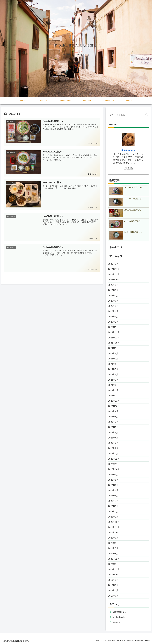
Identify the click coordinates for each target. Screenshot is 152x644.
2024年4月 (113, 375)
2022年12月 (114, 459)
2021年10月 (114, 533)
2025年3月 (113, 317)
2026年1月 (113, 264)
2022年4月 (113, 501)
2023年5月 (113, 433)
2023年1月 (113, 454)
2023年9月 (113, 411)
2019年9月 (113, 580)
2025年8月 (113, 290)
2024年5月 (113, 369)
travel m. (117, 623)
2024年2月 (113, 385)
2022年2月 (113, 512)
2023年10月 (114, 406)
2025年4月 (113, 311)
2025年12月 (114, 269)
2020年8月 (113, 564)
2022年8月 (113, 480)
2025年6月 (113, 301)
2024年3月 (113, 380)
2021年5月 (113, 548)
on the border (119, 617)
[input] (128, 115)
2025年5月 (113, 306)
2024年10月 (114, 343)
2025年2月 (113, 322)
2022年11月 (114, 464)
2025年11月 (114, 274)
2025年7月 (113, 296)
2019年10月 (114, 575)
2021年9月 (113, 538)
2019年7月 (113, 590)
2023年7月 (113, 422)
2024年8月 (113, 354)
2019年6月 (113, 596)
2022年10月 (114, 469)
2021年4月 (113, 554)
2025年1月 (113, 327)
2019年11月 (114, 569)
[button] (146, 115)
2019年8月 (113, 585)
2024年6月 (113, 364)
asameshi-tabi (119, 612)
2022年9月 (113, 475)
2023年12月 (114, 396)
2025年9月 (113, 285)
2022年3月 (113, 506)
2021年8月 (113, 543)
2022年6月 (113, 490)
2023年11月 (114, 401)
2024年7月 (113, 359)
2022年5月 (113, 496)
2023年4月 (113, 438)
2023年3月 (113, 443)
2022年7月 (113, 485)
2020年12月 (114, 559)
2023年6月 (113, 427)
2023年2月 (113, 448)
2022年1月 (113, 517)
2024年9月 (113, 348)
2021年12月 (114, 522)
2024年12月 (114, 332)
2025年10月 (114, 280)
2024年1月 (113, 390)
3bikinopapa (128, 150)
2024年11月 (114, 338)
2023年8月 (113, 417)
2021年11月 (114, 527)
